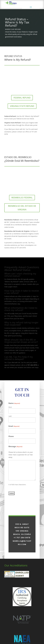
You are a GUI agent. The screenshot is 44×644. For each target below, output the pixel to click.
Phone (11, 472)
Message (15, 482)
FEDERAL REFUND (22, 98)
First (10, 443)
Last (10, 452)
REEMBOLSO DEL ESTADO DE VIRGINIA (22, 208)
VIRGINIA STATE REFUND (22, 106)
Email (14, 462)
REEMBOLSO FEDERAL (22, 198)
